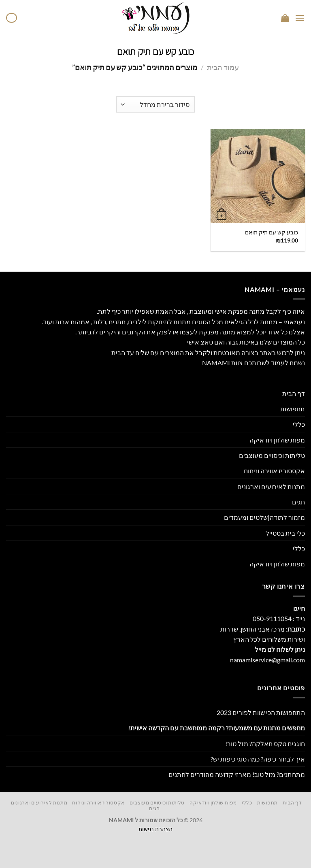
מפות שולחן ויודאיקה (277, 440)
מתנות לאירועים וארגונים (271, 486)
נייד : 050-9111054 (279, 618)
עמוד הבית (223, 67)
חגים (298, 502)
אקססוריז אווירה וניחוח (274, 471)
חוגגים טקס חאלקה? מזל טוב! (265, 744)
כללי (299, 424)
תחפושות (293, 409)
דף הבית (294, 393)
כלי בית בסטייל (285, 533)
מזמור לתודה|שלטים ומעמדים (264, 517)
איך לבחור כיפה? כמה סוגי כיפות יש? (258, 759)
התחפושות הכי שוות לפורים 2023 (261, 712)
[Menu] (300, 18)
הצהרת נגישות (155, 829)
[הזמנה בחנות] (155, 104)
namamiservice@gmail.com (267, 660)
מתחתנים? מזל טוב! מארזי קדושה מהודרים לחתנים (237, 774)
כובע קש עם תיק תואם (272, 232)
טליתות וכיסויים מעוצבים (272, 455)
